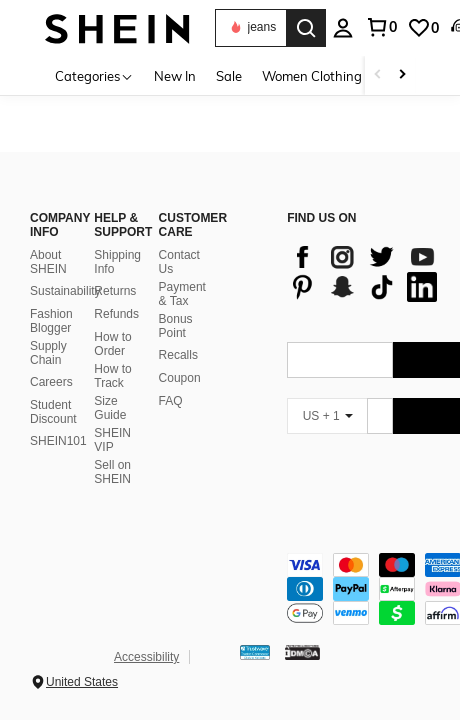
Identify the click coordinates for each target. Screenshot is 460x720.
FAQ (171, 401)
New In (175, 76)
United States (82, 682)
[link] (423, 28)
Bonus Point (176, 326)
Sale (229, 76)
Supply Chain (48, 353)
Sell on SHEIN (112, 472)
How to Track (112, 376)
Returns (115, 291)
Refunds (116, 314)
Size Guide (110, 408)
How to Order (112, 344)
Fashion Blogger (51, 321)
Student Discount (53, 412)
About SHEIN (48, 262)
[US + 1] (327, 416)
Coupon (180, 378)
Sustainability (65, 291)
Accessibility (146, 657)
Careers (51, 382)
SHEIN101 (58, 441)
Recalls (178, 355)
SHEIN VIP (112, 440)
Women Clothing (312, 76)
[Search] (306, 28)
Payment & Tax (182, 294)
